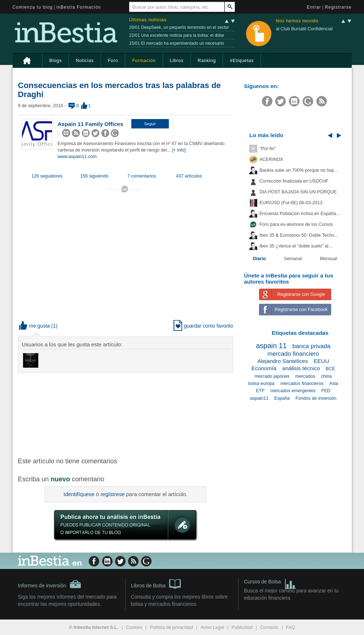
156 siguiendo (94, 176)
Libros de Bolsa (156, 583)
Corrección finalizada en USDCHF (294, 181)
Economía (264, 368)
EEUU (322, 361)
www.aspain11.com (77, 157)
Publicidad (242, 627)
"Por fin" (267, 149)
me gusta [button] (35, 326)
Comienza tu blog (33, 7)
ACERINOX (271, 159)
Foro (113, 61)
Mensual (329, 259)
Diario (259, 259)
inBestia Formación (79, 7)
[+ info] (179, 150)
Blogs (56, 61)
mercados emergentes (293, 391)
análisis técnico (301, 368)
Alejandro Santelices (282, 361)
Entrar (314, 7)
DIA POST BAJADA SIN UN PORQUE (298, 192)
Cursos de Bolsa (270, 583)
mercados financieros (302, 384)
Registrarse (338, 7)
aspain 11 (271, 346)
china (326, 376)
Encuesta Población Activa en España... (300, 214)
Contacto (269, 627)
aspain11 (259, 398)
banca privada (312, 346)
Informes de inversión (50, 584)
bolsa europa (261, 384)
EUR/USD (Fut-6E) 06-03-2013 (291, 203)
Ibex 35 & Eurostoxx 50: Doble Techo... (299, 235)
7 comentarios (142, 176)
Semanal (293, 259)
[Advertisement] (133, 414)
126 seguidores (47, 176)
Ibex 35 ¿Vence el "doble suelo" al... (296, 246)
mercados (305, 376)
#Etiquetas (242, 61)
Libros (177, 61)
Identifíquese (79, 494)
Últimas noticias (148, 20)
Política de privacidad (171, 627)
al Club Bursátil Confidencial (304, 29)
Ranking (207, 61)
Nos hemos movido (297, 21)
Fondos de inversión (316, 398)
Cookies (134, 627)
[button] (150, 124)
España (282, 398)
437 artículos (189, 176)
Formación (144, 61)
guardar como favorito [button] (203, 326)
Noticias (85, 61)
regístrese (113, 494)
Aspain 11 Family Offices (91, 124)
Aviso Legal (212, 627)
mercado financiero (293, 354)
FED (326, 391)
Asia (334, 384)
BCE (330, 369)
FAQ (291, 627)
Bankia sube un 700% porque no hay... (298, 170)
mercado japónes (272, 376)
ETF (260, 391)
